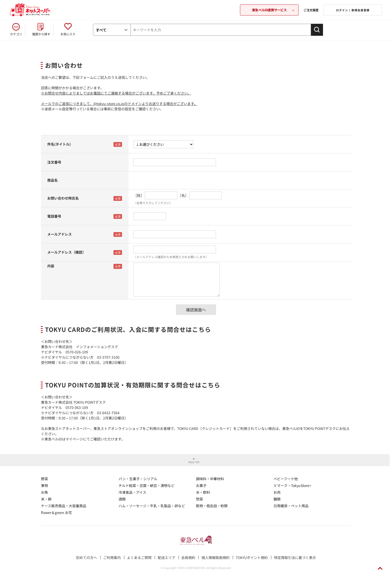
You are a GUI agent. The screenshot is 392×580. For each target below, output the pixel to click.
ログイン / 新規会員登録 (353, 10)
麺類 (277, 499)
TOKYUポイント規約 (252, 557)
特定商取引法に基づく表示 (295, 557)
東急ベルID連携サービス (269, 10)
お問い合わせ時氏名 (63, 198)
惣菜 (199, 499)
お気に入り (68, 34)
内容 (51, 266)
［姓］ (139, 195)
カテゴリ (16, 34)
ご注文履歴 (311, 10)
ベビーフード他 (286, 479)
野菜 (44, 479)
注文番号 (54, 162)
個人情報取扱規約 (215, 557)
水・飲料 (203, 492)
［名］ (183, 195)
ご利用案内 (112, 557)
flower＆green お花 (56, 512)
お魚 (44, 492)
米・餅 (46, 499)
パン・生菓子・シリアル (138, 479)
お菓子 (201, 485)
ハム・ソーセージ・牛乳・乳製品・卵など (152, 506)
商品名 (52, 180)
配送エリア (166, 557)
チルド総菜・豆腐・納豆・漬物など (146, 485)
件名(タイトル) (59, 144)
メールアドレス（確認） (66, 252)
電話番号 (54, 216)
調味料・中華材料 (210, 479)
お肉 (277, 492)
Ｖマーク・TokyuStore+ (292, 485)
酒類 (122, 499)
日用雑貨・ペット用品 (291, 506)
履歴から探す (41, 34)
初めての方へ (86, 557)
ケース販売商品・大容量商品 (64, 506)
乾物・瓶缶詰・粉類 (212, 506)
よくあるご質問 (139, 557)
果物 (44, 485)
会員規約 (188, 557)
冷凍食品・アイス (132, 492)
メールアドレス (59, 234)
